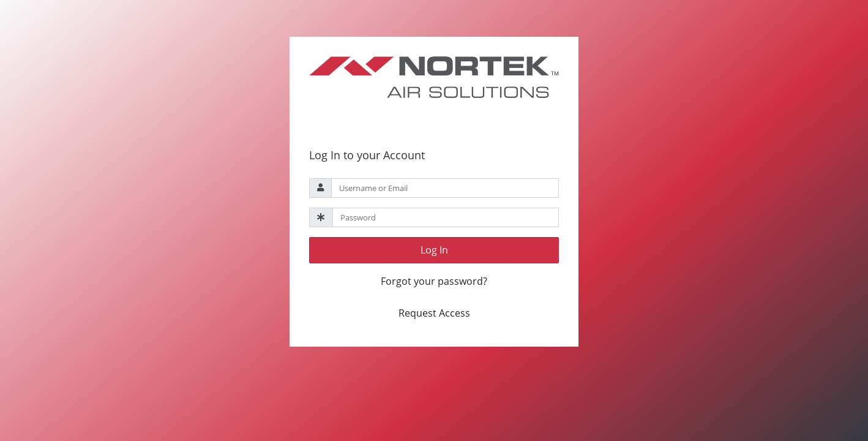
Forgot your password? (434, 281)
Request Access (434, 313)
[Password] (446, 217)
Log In (434, 250)
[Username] (445, 188)
